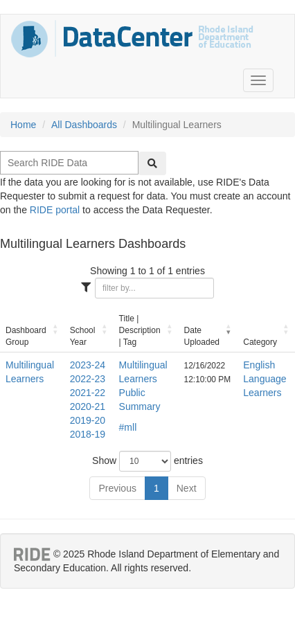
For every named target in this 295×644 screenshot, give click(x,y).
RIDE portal (55, 210)
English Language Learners (265, 379)
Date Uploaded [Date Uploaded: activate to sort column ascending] (202, 336)
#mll (128, 427)
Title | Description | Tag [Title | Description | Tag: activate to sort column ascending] (140, 330)
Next (187, 488)
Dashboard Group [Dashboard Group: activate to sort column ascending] (26, 336)
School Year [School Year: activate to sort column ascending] (83, 336)
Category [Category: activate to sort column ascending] (260, 342)
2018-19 (88, 434)
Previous (117, 488)
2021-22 (88, 393)
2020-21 (88, 406)
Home (23, 125)
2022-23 (88, 379)
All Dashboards (84, 125)
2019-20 (88, 420)
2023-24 (88, 365)
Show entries (147, 461)
